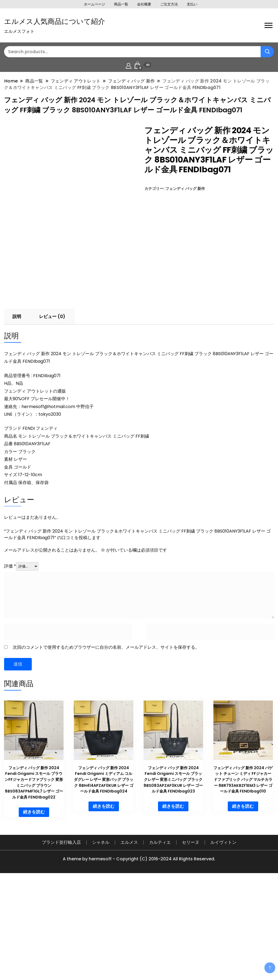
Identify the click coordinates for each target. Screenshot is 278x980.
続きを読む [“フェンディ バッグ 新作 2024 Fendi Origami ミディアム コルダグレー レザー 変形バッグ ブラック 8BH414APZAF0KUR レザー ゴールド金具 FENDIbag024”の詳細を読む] (104, 905)
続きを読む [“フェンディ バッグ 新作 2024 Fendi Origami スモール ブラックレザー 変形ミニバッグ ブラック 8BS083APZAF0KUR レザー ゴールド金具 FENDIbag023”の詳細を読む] (173, 905)
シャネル (101, 941)
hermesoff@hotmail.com (48, 505)
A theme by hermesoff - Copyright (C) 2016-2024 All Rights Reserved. (139, 958)
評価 (10, 665)
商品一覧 (121, 4)
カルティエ (160, 941)
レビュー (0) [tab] (52, 415)
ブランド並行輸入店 (61, 941)
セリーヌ (191, 941)
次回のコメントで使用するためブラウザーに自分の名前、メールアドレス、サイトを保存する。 (106, 746)
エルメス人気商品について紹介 (55, 21)
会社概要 (144, 4)
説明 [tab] (17, 415)
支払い (192, 4)
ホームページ (94, 4)
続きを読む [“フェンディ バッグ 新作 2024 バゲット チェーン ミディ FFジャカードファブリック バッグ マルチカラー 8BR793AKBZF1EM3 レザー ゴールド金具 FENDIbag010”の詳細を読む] (243, 905)
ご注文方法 (169, 4)
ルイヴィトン (223, 941)
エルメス (129, 941)
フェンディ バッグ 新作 (185, 189)
